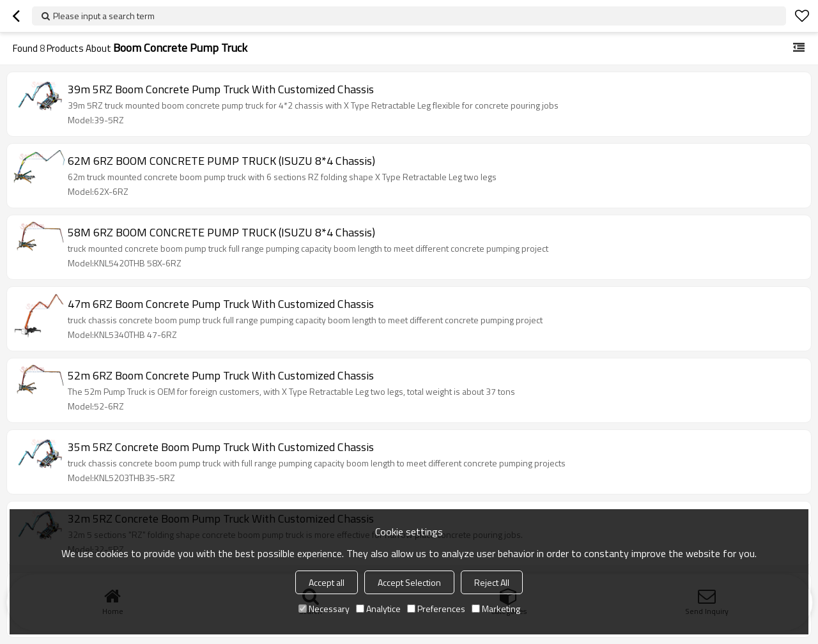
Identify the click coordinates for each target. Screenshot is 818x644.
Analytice (378, 609)
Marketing (496, 609)
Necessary (324, 609)
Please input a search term (104, 16)
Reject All (492, 582)
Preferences (436, 609)
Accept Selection (409, 582)
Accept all (327, 582)
